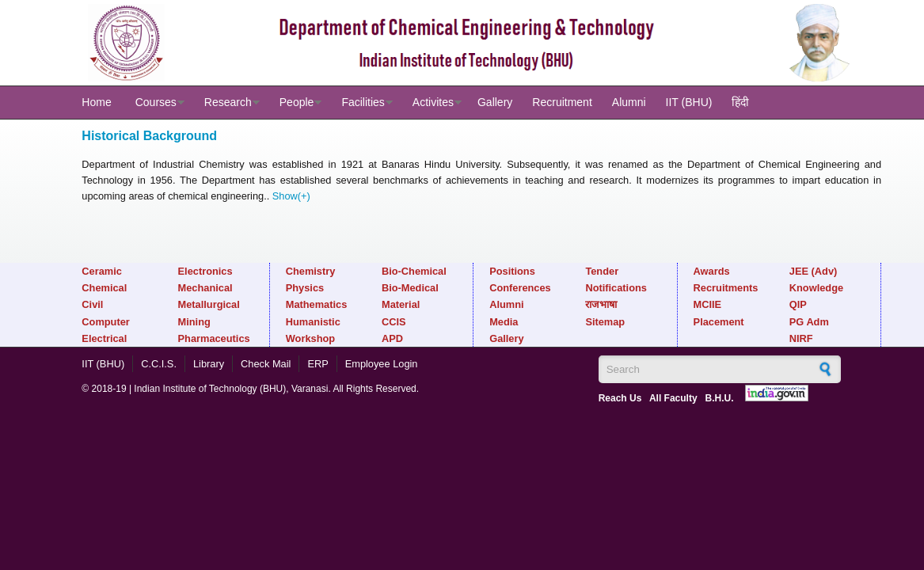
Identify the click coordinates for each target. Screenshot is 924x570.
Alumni (629, 102)
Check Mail (266, 364)
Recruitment (562, 102)
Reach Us (620, 398)
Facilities (363, 102)
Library (209, 364)
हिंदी (740, 102)
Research (228, 102)
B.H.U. (720, 398)
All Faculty (673, 398)
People (297, 102)
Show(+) (291, 196)
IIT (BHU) (689, 102)
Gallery (495, 102)
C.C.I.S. (159, 364)
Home (96, 102)
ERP (318, 364)
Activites (433, 102)
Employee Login (382, 364)
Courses (156, 102)
